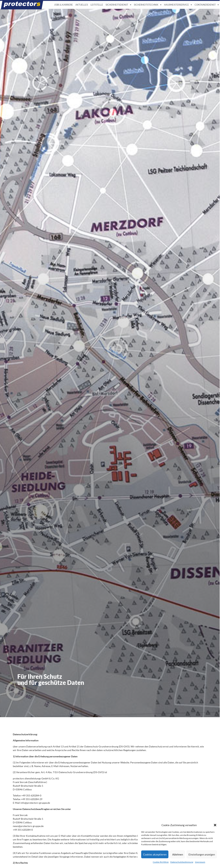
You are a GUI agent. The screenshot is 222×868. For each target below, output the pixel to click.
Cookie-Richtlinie (161, 862)
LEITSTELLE (97, 5)
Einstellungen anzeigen (202, 854)
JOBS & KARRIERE (63, 5)
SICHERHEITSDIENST (118, 5)
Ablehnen (178, 854)
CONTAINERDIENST (207, 5)
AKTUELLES (82, 5)
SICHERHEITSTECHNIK (148, 5)
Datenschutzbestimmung (182, 862)
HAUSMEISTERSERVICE (178, 5)
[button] (215, 825)
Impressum (200, 862)
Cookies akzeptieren (155, 854)
